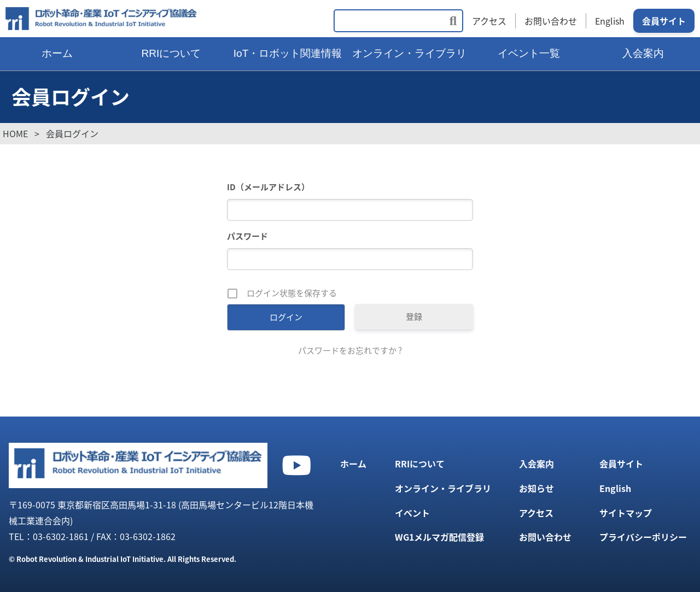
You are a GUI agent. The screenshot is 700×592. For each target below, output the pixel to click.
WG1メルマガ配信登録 (439, 537)
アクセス (489, 21)
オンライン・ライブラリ (409, 53)
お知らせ (536, 488)
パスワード (247, 236)
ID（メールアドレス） (268, 187)
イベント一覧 (529, 53)
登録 (414, 316)
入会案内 (536, 464)
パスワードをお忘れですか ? (350, 350)
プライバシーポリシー (643, 537)
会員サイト (664, 21)
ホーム (57, 53)
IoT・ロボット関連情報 (288, 53)
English (610, 21)
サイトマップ (626, 513)
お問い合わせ (551, 21)
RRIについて (171, 53)
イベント (412, 513)
